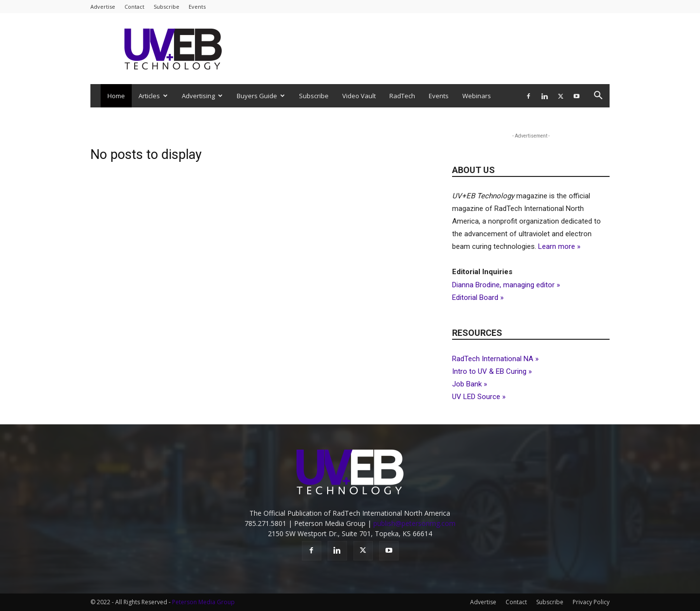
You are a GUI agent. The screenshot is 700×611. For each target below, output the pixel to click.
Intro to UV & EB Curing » (492, 371)
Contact (134, 7)
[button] (598, 96)
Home (116, 96)
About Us (473, 170)
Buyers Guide (261, 96)
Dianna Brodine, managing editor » (506, 285)
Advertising (202, 96)
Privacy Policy (591, 602)
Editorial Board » (478, 297)
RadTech (402, 96)
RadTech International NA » (495, 359)
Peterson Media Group (203, 602)
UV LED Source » (479, 397)
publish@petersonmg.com (414, 523)
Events (197, 7)
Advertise (103, 7)
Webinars (477, 96)
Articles (153, 96)
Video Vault (359, 96)
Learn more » (559, 246)
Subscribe (166, 7)
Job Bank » (470, 384)
